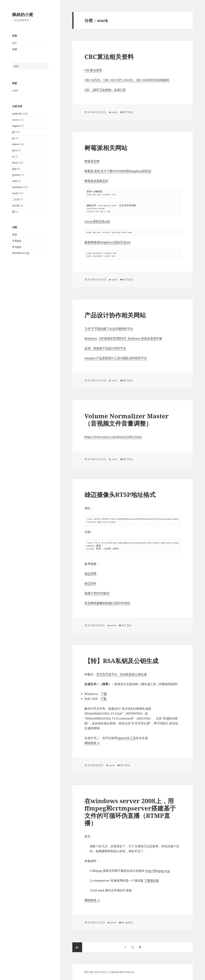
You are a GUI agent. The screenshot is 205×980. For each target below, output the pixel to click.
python (16, 175)
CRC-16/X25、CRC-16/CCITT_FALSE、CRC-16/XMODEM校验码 (127, 80)
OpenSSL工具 (127, 738)
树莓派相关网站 (106, 148)
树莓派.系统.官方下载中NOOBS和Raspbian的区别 (118, 171)
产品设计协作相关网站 (115, 315)
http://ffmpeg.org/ (158, 871)
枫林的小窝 (23, 14)
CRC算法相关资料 (109, 57)
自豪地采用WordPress (122, 972)
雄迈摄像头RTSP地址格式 (120, 495)
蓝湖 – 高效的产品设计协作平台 (105, 348)
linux (15, 163)
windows (17, 187)
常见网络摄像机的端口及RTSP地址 (107, 603)
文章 (17, 241)
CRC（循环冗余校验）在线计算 (105, 90)
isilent (16, 144)
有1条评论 (127, 922)
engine (16, 126)
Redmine (91, 338)
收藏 (15, 49)
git (14, 132)
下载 (104, 694)
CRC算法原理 (93, 70)
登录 (15, 235)
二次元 (16, 199)
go (14, 138)
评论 (17, 247)
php (14, 169)
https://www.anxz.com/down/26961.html (113, 437)
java (15, 150)
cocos (15, 120)
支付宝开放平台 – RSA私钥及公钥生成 (122, 674)
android (17, 114)
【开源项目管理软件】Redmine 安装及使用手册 (130, 338)
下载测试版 (152, 880)
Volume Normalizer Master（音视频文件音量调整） (127, 420)
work (15, 193)
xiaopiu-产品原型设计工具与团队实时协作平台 (116, 358)
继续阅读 (92, 743)
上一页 (77, 947)
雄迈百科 (90, 583)
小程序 (15, 91)
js (13, 156)
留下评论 (128, 112)
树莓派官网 (92, 161)
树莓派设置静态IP (96, 181)
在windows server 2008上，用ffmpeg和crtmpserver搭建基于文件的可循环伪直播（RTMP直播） (130, 812)
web (15, 181)
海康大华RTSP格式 (97, 593)
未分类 (16, 205)
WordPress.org (21, 253)
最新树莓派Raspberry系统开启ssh (108, 242)
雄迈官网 (90, 574)
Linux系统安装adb (97, 221)
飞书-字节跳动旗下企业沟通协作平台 (109, 329)
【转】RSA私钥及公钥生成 (121, 661)
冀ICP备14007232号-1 (97, 972)
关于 (15, 43)
